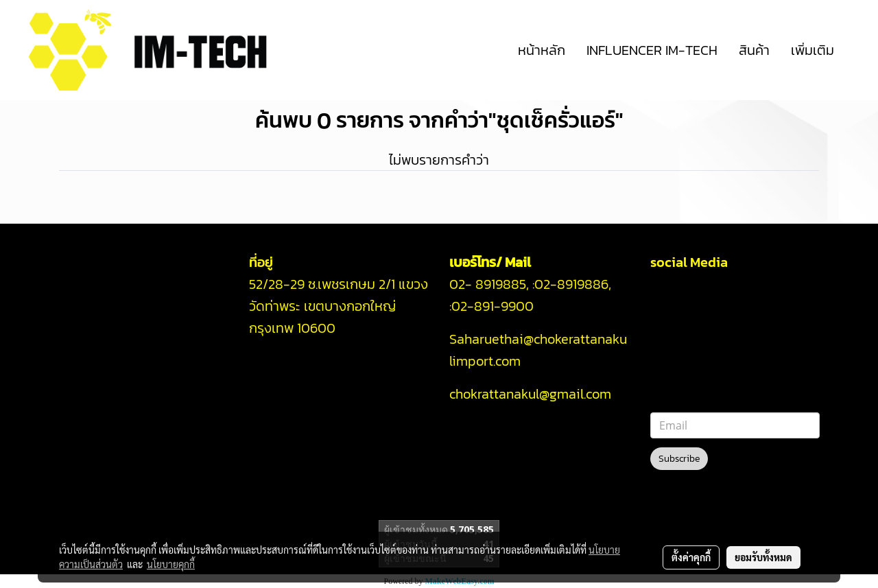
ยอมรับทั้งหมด (763, 557)
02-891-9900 (494, 306)
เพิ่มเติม (812, 50)
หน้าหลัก (542, 50)
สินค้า (754, 50)
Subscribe (679, 459)
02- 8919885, (489, 284)
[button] (857, 50)
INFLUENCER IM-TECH (652, 50)
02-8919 (571, 284)
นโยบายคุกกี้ (171, 564)
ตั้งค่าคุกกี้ (691, 557)
